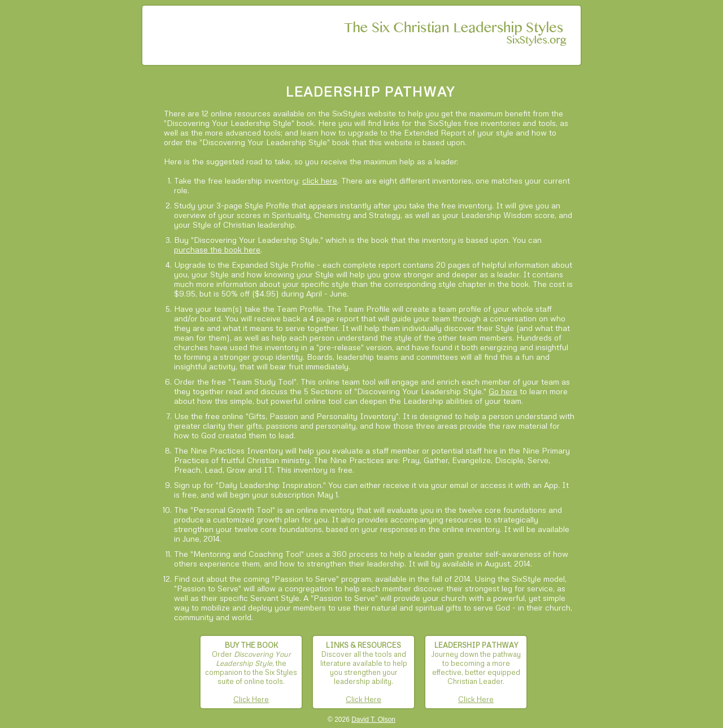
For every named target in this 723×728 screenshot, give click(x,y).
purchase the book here (217, 249)
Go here (503, 391)
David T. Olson (373, 720)
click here (320, 180)
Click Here (251, 699)
